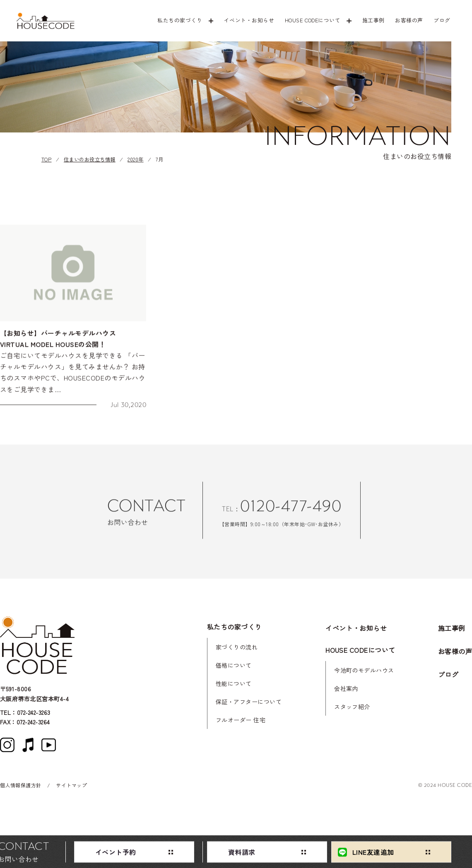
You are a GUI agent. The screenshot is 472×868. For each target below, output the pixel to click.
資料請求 (242, 854)
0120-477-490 (291, 511)
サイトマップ (71, 785)
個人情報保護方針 (21, 785)
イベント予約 (116, 854)
